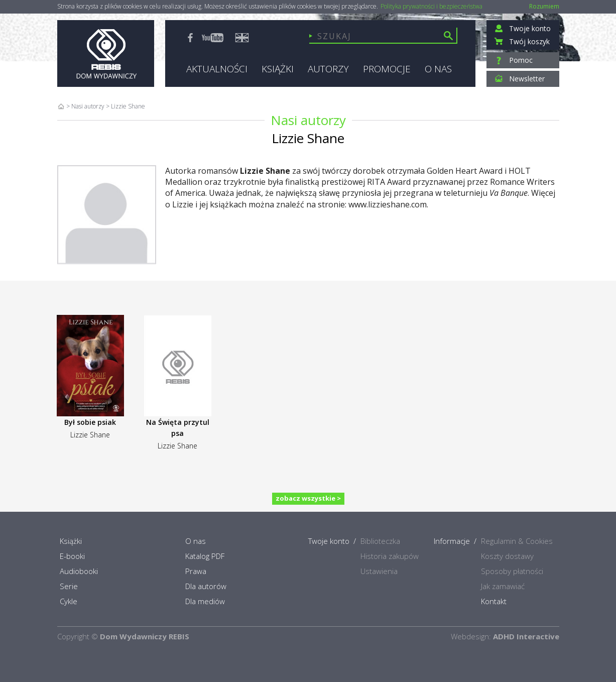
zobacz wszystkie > (308, 498)
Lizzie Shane (90, 435)
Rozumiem (544, 6)
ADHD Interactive (526, 636)
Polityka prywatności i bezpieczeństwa (432, 7)
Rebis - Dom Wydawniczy (106, 53)
